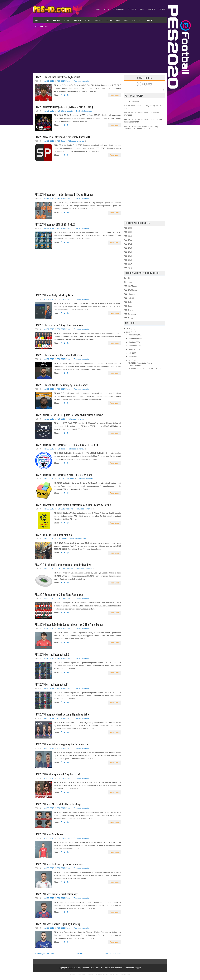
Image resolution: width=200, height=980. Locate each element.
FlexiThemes (82, 974)
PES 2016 (78, 20)
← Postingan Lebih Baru (45, 953)
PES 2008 (128, 228)
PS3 (141, 20)
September (133, 346)
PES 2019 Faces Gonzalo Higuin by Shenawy (58, 924)
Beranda (80, 953)
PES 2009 (128, 232)
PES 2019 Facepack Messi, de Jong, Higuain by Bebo (62, 714)
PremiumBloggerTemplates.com (119, 974)
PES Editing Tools (42, 26)
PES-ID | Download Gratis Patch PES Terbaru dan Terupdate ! (98, 968)
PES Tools (61, 141)
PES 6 (118, 20)
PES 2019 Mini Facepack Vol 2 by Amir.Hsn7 (57, 774)
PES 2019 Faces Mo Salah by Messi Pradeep (58, 804)
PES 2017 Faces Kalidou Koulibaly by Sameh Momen (62, 385)
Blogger (138, 968)
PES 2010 (109, 20)
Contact (152, 9)
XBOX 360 (150, 20)
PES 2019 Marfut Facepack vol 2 (52, 654)
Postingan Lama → (113, 953)
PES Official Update (65, 111)
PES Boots (128, 306)
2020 (128, 328)
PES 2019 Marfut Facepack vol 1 (52, 684)
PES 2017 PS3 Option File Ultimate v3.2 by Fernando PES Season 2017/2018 (141, 128)
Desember (133, 335)
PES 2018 (56, 20)
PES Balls (128, 302)
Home (98, 9)
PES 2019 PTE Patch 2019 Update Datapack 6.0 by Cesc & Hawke (69, 415)
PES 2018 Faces (130, 290)
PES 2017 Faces (64, 81)
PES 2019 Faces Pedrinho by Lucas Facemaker (59, 864)
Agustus (132, 349)
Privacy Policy (119, 9)
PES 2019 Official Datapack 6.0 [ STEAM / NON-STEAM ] (64, 107)
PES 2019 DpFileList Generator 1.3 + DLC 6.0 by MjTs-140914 (66, 445)
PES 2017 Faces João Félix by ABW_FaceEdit (57, 77)
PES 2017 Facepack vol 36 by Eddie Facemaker (59, 325)
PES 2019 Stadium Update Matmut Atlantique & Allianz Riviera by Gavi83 (73, 505)
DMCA (142, 9)
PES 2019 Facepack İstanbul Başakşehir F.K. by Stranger (64, 194)
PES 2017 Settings (131, 101)
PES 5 (126, 20)
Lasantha (104, 974)
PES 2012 (128, 244)
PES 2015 (128, 256)
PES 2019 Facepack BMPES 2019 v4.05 (55, 224)
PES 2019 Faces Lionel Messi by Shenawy (56, 894)
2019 (128, 332)
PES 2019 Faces (64, 198)
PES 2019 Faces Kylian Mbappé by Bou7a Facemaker (62, 744)
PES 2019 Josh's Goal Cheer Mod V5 (53, 535)
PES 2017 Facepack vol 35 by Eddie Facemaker (59, 595)
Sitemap (162, 9)
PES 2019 (46, 20)
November (133, 338)
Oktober (132, 342)
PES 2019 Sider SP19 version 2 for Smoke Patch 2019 (63, 137)
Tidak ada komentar (81, 81)
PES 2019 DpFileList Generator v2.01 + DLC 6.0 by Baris (64, 475)
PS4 (134, 20)
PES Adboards (129, 294)
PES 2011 (98, 20)
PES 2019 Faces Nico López (49, 834)
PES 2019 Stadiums (65, 509)
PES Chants (62, 539)
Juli (130, 353)
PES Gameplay (130, 314)
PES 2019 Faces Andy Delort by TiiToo (54, 295)
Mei (130, 360)
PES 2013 (88, 20)
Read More (114, 95)
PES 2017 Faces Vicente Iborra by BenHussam (59, 355)
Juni (130, 357)
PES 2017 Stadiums (65, 569)
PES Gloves (128, 318)
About (107, 9)
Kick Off (127, 278)
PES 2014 (128, 252)
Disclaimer (132, 9)
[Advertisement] (100, 51)
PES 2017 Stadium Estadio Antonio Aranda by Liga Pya (63, 565)
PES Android (129, 298)
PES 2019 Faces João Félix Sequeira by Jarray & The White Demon (69, 624)
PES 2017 (67, 20)
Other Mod (128, 282)
